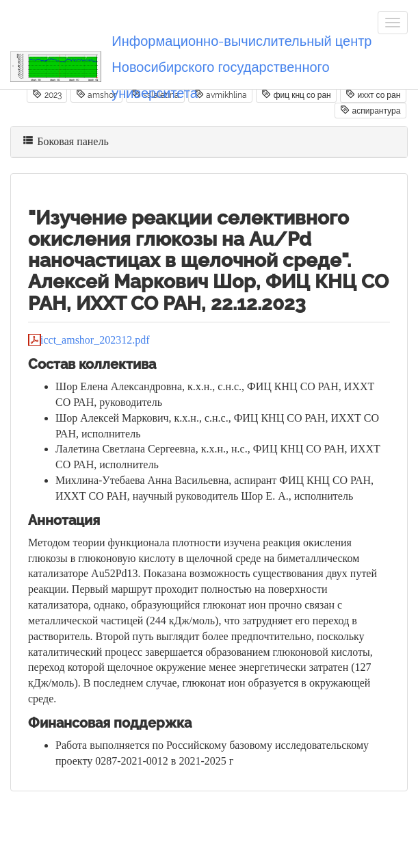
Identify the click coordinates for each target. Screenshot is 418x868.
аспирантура (370, 110)
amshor (96, 94)
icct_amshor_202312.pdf (95, 340)
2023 (47, 94)
